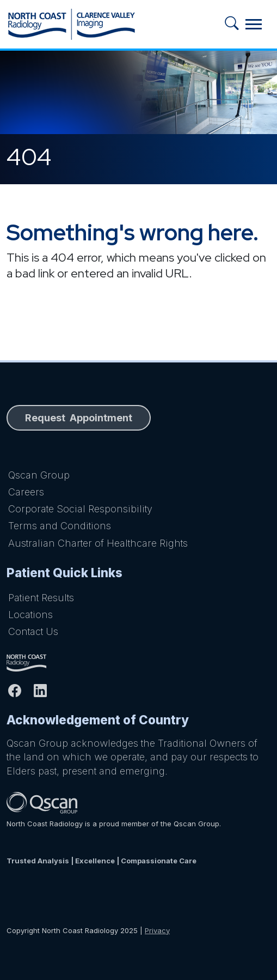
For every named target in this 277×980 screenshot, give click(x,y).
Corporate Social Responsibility (80, 509)
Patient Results (41, 598)
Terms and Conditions (60, 526)
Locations (30, 615)
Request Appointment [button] (79, 418)
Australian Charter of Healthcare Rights (98, 543)
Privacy (157, 930)
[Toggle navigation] (254, 24)
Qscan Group (39, 475)
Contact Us (33, 631)
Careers (26, 492)
